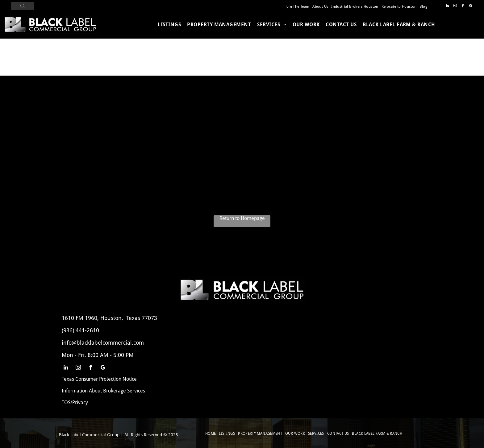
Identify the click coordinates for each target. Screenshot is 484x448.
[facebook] (463, 7)
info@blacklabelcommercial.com (103, 343)
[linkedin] (448, 7)
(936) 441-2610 (80, 330)
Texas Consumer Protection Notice (99, 379)
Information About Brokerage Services (103, 391)
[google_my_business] (471, 7)
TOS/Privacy (75, 402)
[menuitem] (298, 7)
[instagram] (455, 7)
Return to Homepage (242, 218)
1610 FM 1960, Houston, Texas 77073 (109, 318)
